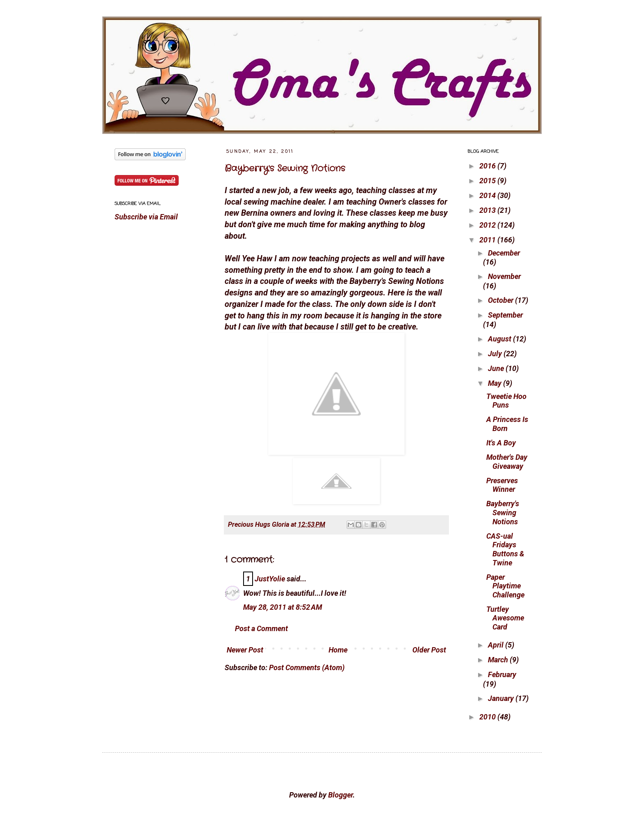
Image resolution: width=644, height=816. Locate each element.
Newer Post (245, 650)
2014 (488, 195)
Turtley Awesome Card (505, 618)
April (497, 645)
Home (338, 650)
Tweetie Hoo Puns (506, 401)
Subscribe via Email (146, 217)
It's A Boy (501, 443)
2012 (488, 225)
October (501, 300)
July (496, 354)
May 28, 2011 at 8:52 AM (283, 607)
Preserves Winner (502, 485)
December (504, 253)
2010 (488, 717)
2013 (488, 210)
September (505, 315)
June (497, 368)
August (500, 339)
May (496, 383)
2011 (488, 240)
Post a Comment (261, 628)
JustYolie (270, 579)
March (499, 660)
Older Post (429, 650)
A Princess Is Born (507, 424)
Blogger (340, 795)
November (504, 276)
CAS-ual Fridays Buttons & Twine (505, 549)
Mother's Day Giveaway (507, 462)
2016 (488, 166)
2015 (488, 181)
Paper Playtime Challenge (505, 586)
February (502, 674)
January (502, 698)
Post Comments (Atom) (307, 667)
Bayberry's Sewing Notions (285, 168)
